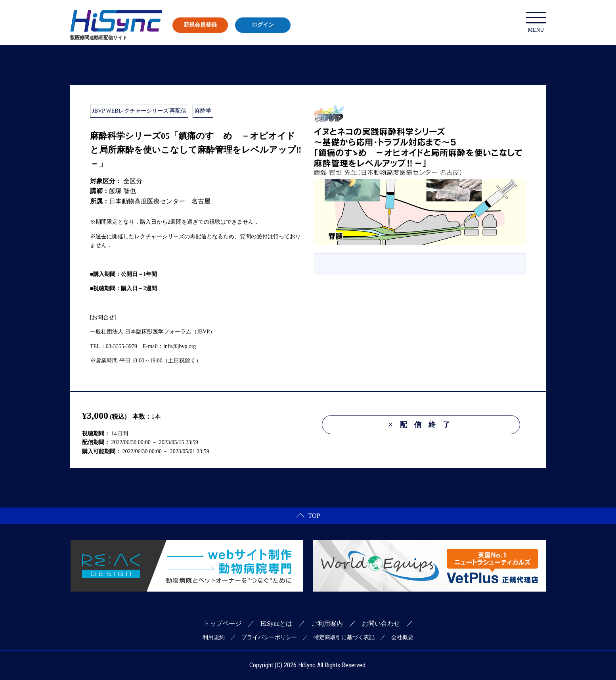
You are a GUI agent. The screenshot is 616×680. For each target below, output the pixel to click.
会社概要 (402, 637)
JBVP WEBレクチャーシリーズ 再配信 (139, 111)
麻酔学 (203, 111)
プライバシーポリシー (269, 637)
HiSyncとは (276, 623)
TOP (308, 516)
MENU (536, 22)
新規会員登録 (200, 25)
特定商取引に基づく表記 (344, 637)
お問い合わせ (381, 623)
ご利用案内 (327, 623)
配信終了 (423, 425)
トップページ (222, 623)
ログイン (263, 25)
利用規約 (214, 637)
